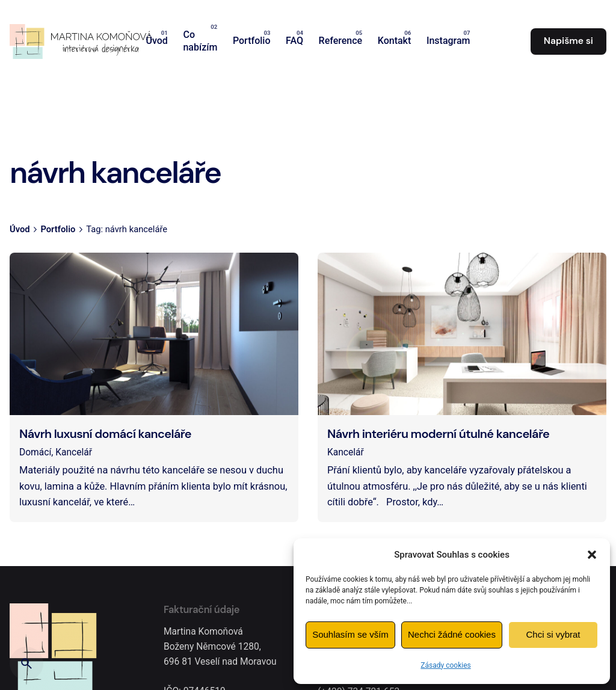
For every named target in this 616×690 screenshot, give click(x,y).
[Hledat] (26, 664)
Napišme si (568, 41)
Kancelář (74, 452)
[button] (592, 555)
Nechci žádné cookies (452, 634)
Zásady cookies (445, 665)
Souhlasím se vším (350, 634)
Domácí (35, 452)
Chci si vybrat (553, 634)
